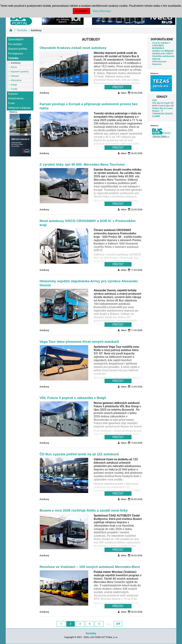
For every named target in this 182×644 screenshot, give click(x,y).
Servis (14, 67)
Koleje (14, 85)
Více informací (102, 11)
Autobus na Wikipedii (163, 51)
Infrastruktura (16, 98)
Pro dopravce (15, 54)
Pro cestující (15, 44)
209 (118, 624)
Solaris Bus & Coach (162, 108)
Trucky (14, 89)
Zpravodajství (16, 39)
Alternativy (16, 80)
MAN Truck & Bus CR (163, 106)
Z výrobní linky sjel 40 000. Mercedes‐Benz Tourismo (82, 164)
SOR (154, 100)
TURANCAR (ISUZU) (162, 114)
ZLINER (156, 116)
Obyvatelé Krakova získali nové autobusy (73, 48)
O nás (11, 103)
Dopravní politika (18, 49)
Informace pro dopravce (159, 63)
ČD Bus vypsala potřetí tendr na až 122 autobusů (79, 454)
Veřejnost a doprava (19, 108)
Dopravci (13, 94)
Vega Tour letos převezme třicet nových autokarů (79, 342)
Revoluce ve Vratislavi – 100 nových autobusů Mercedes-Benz (90, 567)
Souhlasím (81, 11)
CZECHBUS (158, 45)
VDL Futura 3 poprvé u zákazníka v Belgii (73, 398)
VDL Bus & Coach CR (163, 103)
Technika (22, 30)
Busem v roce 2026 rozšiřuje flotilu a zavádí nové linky (84, 510)
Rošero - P (157, 111)
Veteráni (15, 76)
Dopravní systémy (20, 72)
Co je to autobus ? (161, 43)
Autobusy (16, 63)
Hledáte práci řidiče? (163, 53)
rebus (122, 93)
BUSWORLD (158, 48)
